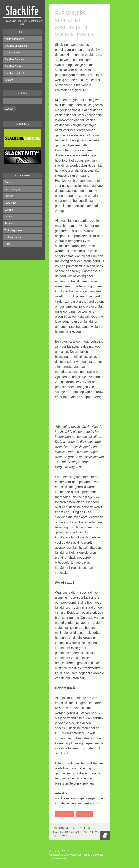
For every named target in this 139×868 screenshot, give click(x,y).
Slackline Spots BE (15, 73)
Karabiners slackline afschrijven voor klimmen (75, 24)
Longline (9, 210)
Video (7, 244)
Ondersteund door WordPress (65, 855)
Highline (9, 196)
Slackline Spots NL (15, 66)
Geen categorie (13, 189)
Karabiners (65, 814)
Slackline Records (14, 59)
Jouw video (10, 203)
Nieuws (8, 217)
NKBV (94, 803)
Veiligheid (85, 814)
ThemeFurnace (58, 859)
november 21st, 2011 (72, 828)
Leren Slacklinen (13, 53)
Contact (9, 80)
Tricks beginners (13, 230)
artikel (66, 763)
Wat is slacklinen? (14, 39)
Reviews (9, 223)
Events (8, 182)
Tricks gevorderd (13, 237)
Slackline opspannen (16, 46)
